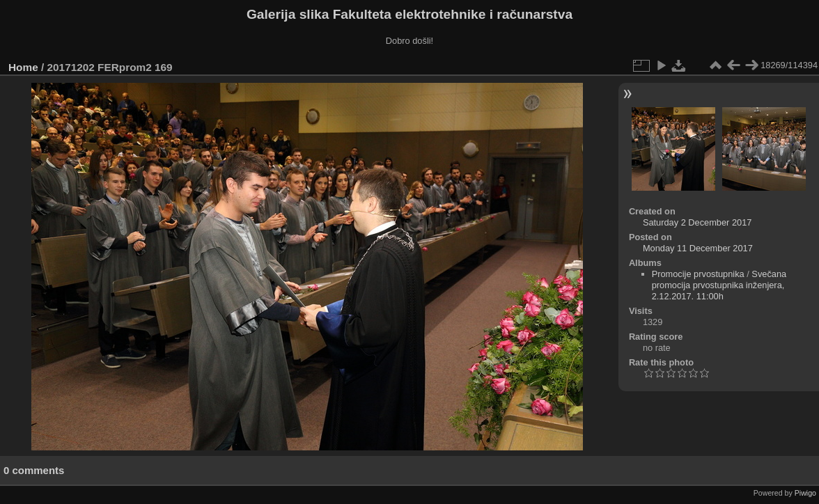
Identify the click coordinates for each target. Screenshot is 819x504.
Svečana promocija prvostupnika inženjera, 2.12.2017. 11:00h (719, 285)
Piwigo (805, 493)
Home (23, 67)
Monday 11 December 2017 (698, 248)
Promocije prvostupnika (698, 274)
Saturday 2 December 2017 (697, 222)
